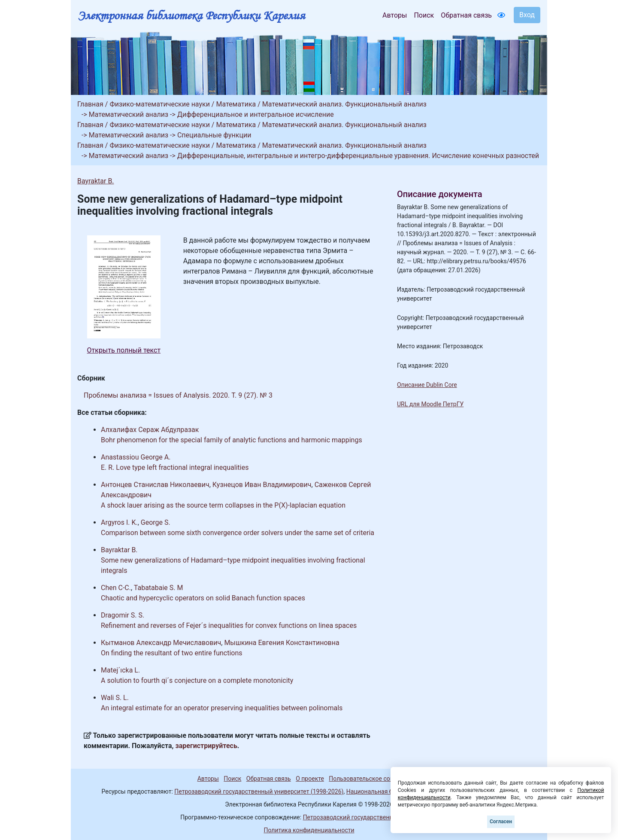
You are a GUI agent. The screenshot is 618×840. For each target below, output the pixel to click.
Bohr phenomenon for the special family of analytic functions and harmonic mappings (232, 440)
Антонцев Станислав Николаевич (155, 485)
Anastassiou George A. (136, 457)
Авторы (395, 15)
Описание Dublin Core (427, 385)
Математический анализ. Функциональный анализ (344, 104)
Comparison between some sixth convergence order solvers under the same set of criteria (238, 533)
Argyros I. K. (119, 522)
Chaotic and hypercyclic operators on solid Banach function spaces (203, 598)
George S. (156, 522)
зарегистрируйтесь (206, 746)
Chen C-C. (116, 588)
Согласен (501, 822)
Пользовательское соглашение (373, 779)
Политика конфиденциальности (309, 830)
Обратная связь (466, 15)
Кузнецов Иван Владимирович (262, 485)
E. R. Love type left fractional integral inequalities (175, 467)
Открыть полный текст (124, 350)
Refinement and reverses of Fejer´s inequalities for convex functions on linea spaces (229, 625)
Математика (236, 104)
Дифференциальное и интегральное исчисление (256, 114)
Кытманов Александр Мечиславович (161, 643)
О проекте (310, 779)
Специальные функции (214, 135)
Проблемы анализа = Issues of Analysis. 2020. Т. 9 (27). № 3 (178, 395)
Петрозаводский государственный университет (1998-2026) (259, 791)
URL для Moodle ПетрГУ (430, 404)
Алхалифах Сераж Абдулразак (150, 430)
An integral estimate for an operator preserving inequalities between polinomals (222, 708)
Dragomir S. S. (123, 615)
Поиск (424, 15)
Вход (527, 15)
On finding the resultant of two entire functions (172, 653)
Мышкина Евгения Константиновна (282, 643)
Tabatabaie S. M (159, 588)
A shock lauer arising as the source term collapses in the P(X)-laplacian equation (223, 505)
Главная (90, 104)
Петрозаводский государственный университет (370, 817)
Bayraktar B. (96, 181)
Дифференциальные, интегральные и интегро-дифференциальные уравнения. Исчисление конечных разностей (358, 156)
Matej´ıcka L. (120, 670)
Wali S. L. (115, 698)
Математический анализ (129, 114)
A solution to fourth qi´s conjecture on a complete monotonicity (197, 680)
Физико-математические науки (160, 104)
